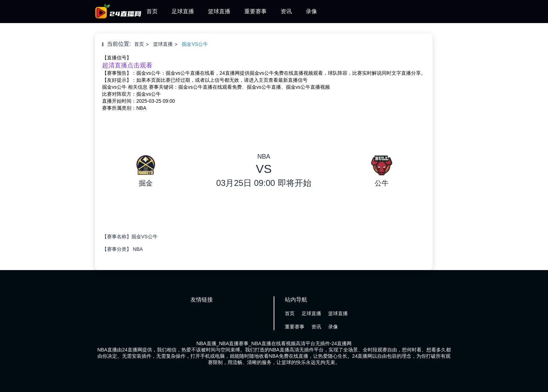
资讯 (286, 11)
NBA (138, 249)
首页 (152, 11)
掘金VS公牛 (195, 44)
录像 (311, 11)
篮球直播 (219, 11)
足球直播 (183, 11)
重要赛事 (255, 11)
